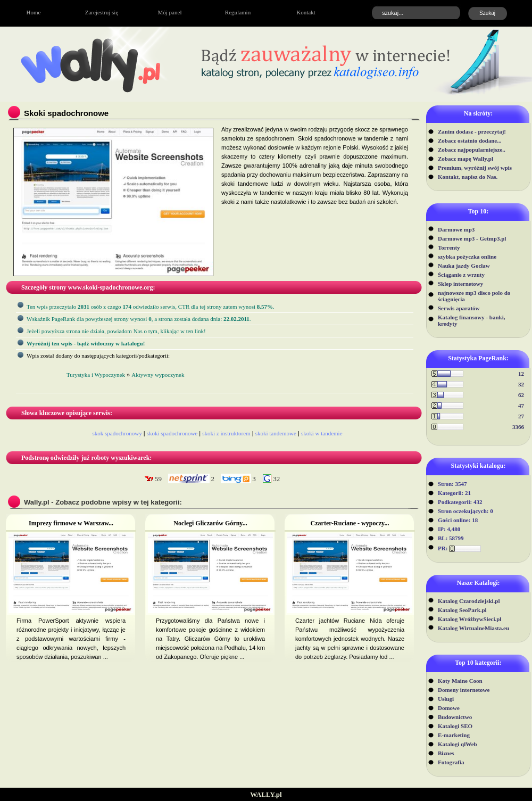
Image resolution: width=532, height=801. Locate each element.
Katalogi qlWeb (458, 744)
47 (521, 406)
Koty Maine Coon (460, 681)
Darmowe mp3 (456, 229)
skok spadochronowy (117, 433)
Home (34, 12)
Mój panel (170, 12)
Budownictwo (455, 717)
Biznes (446, 753)
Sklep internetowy (460, 284)
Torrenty (449, 247)
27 (521, 416)
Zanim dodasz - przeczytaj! (472, 131)
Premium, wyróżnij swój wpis (475, 168)
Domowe (449, 708)
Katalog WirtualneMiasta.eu (473, 628)
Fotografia (451, 762)
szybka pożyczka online (467, 257)
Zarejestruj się (102, 12)
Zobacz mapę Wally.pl (465, 159)
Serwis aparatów (459, 308)
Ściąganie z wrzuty (461, 275)
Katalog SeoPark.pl (462, 610)
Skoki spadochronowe (66, 113)
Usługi (446, 699)
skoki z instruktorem (226, 433)
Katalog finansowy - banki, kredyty (472, 320)
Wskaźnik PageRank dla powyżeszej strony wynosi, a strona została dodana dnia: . (139, 319)
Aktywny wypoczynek (158, 375)
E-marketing (454, 735)
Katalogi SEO (455, 726)
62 (521, 395)
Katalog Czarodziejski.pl (469, 601)
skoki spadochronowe (172, 433)
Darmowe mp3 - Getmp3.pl (472, 238)
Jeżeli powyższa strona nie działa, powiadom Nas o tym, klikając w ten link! (116, 331)
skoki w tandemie (322, 433)
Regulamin (238, 12)
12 (521, 374)
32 (521, 384)
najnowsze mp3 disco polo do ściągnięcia (474, 296)
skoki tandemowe (276, 433)
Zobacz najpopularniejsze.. (472, 150)
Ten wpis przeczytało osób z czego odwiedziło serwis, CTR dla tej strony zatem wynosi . (151, 307)
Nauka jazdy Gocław (464, 266)
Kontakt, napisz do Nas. (468, 177)
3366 (518, 427)
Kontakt (306, 12)
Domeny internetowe (464, 690)
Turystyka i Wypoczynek (96, 375)
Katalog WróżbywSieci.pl (469, 619)
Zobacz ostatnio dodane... (470, 141)
